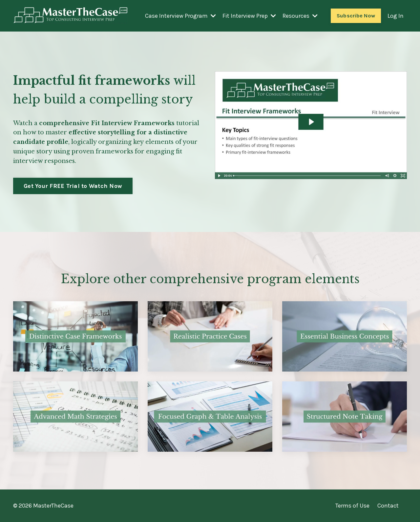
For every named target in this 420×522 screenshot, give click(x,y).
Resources (300, 16)
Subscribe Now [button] (356, 16)
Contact (388, 506)
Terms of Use (352, 506)
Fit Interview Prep (249, 16)
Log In (396, 16)
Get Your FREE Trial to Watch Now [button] (73, 186)
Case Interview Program (180, 16)
